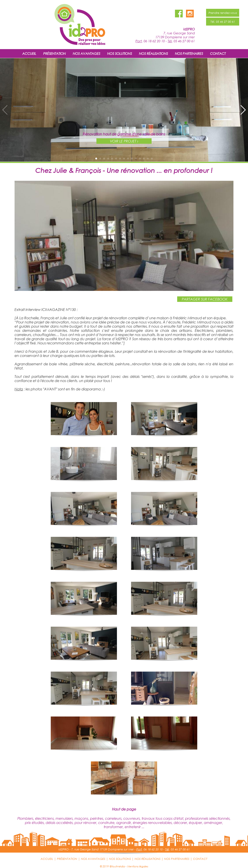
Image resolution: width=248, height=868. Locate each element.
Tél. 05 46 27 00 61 (223, 22)
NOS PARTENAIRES (189, 54)
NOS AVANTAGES (86, 54)
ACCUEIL (29, 54)
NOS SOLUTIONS (120, 54)
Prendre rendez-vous (223, 13)
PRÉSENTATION (54, 54)
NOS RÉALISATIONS (153, 54)
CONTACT (218, 54)
